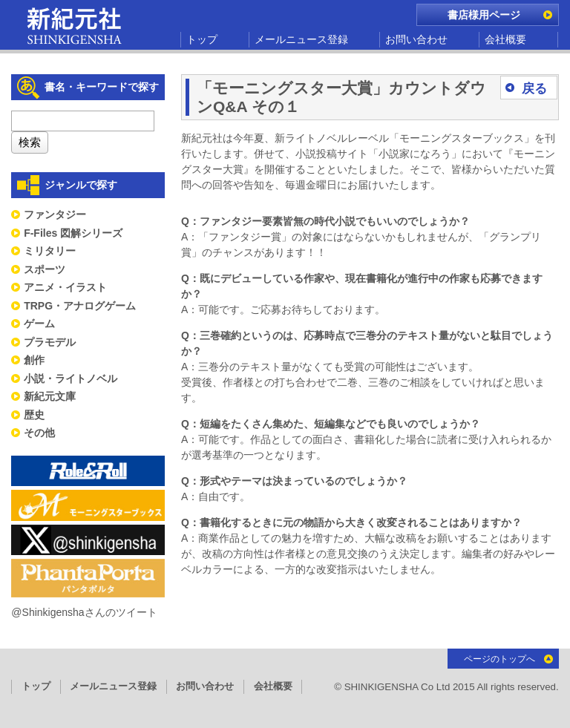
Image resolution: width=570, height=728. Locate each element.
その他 (39, 433)
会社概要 (505, 39)
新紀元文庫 (50, 396)
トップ (202, 39)
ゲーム (39, 324)
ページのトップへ (499, 659)
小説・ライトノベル (71, 378)
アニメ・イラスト (65, 287)
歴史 (34, 415)
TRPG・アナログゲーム (80, 306)
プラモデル (50, 342)
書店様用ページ (484, 15)
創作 (34, 360)
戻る (534, 89)
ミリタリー (50, 251)
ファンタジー (55, 214)
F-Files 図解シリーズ (73, 233)
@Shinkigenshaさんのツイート (84, 612)
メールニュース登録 (301, 39)
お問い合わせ (416, 39)
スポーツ (45, 269)
